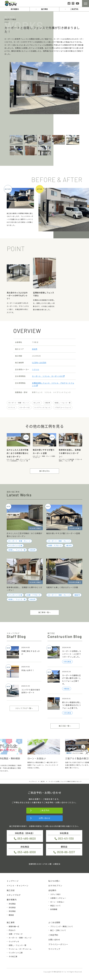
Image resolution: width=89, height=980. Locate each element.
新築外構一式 (14, 926)
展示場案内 (15, 9)
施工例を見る (45, 471)
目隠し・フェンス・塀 (63, 403)
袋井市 (69, 545)
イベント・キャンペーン (18, 886)
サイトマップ (54, 949)
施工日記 (11, 890)
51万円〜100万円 (39, 363)
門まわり (12, 930)
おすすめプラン (55, 886)
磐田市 (77, 595)
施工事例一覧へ (44, 612)
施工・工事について (58, 930)
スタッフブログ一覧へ (24, 708)
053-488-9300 (27, 852)
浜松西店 (12, 904)
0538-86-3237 (66, 852)
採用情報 (54, 909)
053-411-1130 (66, 839)
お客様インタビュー (58, 898)
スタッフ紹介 (56, 894)
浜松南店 (12, 911)
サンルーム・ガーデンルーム (20, 949)
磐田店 (11, 915)
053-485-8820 (27, 839)
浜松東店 (12, 907)
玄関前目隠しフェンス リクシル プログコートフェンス (53, 384)
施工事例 (44, 9)
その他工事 (13, 956)
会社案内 (52, 890)
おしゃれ (37, 403)
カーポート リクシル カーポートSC (48, 376)
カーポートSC (25, 407)
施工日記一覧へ (65, 726)
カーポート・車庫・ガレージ (19, 403)
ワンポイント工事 (65, 459)
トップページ (13, 881)
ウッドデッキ (14, 941)
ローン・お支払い (57, 902)
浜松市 (35, 349)
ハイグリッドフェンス (43, 407)
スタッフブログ (14, 895)
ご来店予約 (74, 9)
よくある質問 (54, 922)
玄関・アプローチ (77, 459)
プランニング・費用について (62, 926)
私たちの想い (54, 881)
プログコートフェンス (63, 407)
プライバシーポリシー (58, 944)
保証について (56, 906)
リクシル (36, 369)
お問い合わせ (45, 818)
